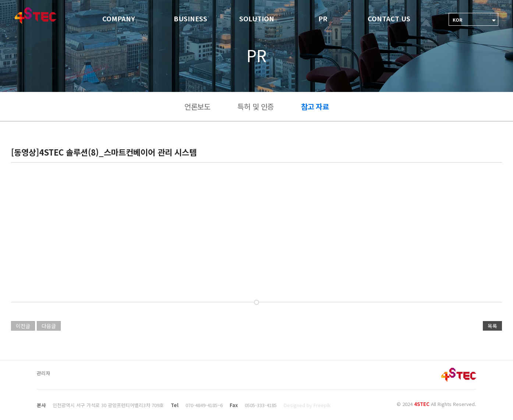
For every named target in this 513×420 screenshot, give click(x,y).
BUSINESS (190, 18)
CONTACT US (389, 18)
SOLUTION (257, 18)
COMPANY (119, 18)
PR (323, 18)
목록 (492, 326)
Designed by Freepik (307, 405)
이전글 (23, 326)
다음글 (49, 326)
